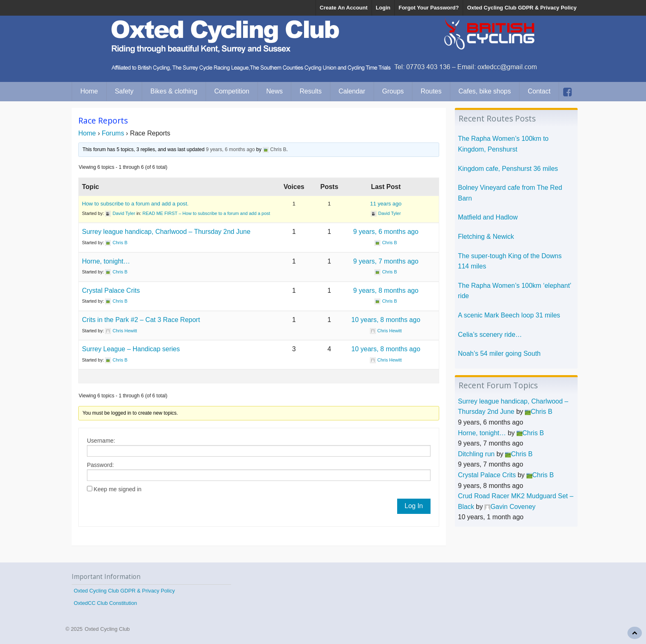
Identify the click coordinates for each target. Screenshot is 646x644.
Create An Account (344, 8)
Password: (100, 465)
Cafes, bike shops (485, 91)
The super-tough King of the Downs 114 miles (510, 261)
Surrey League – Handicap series (131, 349)
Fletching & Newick (486, 237)
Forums (113, 133)
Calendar (352, 91)
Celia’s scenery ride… (490, 335)
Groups (393, 91)
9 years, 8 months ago (386, 290)
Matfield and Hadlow (488, 217)
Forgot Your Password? (428, 8)
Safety (124, 91)
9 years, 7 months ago (386, 261)
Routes (431, 91)
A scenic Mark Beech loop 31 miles (509, 315)
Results (310, 91)
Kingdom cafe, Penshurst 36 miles (508, 169)
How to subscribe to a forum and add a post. (135, 204)
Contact (539, 91)
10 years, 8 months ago (386, 320)
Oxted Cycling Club (107, 629)
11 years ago (386, 204)
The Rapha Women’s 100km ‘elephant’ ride (515, 291)
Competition (232, 91)
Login (383, 8)
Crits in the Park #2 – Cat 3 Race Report (141, 320)
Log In (414, 506)
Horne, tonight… (106, 261)
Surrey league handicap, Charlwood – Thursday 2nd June (166, 232)
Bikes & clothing (174, 91)
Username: (101, 441)
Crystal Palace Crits (111, 290)
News (274, 91)
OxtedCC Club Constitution (105, 603)
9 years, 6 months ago (231, 149)
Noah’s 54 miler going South (500, 353)
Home (89, 91)
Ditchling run (476, 454)
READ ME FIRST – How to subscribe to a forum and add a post (206, 213)
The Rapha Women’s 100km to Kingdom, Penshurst (503, 144)
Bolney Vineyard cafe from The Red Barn (510, 193)
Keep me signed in (117, 489)
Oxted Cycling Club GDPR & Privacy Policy (522, 8)
